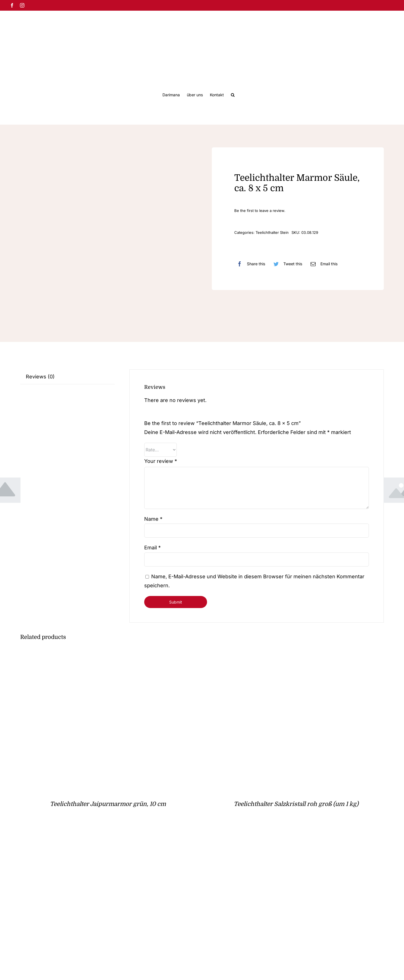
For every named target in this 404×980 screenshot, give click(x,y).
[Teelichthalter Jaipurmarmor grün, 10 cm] (90, 656)
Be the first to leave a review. (260, 211)
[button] (233, 94)
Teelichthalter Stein (272, 232)
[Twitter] (286, 264)
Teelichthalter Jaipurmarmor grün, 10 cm (108, 804)
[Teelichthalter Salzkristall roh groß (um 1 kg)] (279, 656)
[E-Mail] (323, 264)
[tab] (67, 377)
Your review (161, 461)
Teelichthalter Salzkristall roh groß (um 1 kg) (296, 804)
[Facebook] (250, 264)
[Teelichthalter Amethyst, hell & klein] (90, 843)
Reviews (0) (40, 377)
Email (152, 548)
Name (153, 519)
